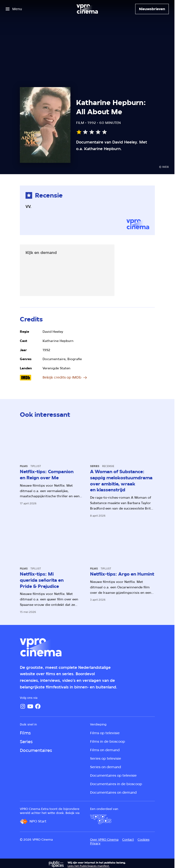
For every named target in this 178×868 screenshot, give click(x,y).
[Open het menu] (14, 9)
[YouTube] (30, 706)
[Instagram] (23, 706)
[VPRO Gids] (101, 819)
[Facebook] (38, 706)
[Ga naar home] (87, 9)
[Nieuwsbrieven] (152, 9)
